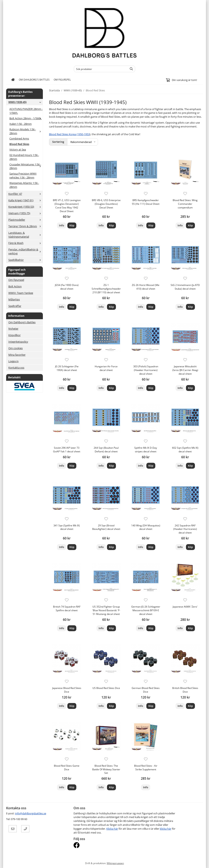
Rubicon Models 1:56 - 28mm (26, 131)
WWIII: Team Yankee (21, 293)
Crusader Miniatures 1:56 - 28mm (26, 166)
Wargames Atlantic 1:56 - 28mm (24, 185)
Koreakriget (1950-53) (26, 207)
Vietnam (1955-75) (26, 213)
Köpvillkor (14, 335)
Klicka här (112, 829)
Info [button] (62, 225)
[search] (130, 69)
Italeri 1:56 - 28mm (21, 124)
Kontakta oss (16, 368)
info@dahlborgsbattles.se (31, 813)
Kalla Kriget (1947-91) (26, 200)
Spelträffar (15, 306)
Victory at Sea (18, 149)
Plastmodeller (26, 220)
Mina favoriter (17, 355)
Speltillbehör (26, 260)
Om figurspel (62, 80)
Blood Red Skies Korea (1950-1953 (69, 134)
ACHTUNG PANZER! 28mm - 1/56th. (26, 111)
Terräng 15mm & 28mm (26, 226)
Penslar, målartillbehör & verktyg (26, 251)
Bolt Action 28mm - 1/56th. (26, 118)
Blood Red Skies (19, 144)
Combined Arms (19, 138)
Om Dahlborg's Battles (34, 80)
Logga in (13, 361)
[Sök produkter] (100, 69)
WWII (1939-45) (26, 102)
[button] (72, 225)
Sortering (58, 142)
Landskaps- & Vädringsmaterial (26, 235)
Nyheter (13, 329)
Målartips (14, 299)
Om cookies (16, 348)
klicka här (166, 829)
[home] (13, 80)
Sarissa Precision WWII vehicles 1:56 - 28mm (23, 175)
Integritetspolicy (18, 342)
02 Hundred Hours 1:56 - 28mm (24, 157)
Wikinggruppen (115, 863)
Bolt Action (15, 286)
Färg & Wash (26, 243)
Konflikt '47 (26, 194)
